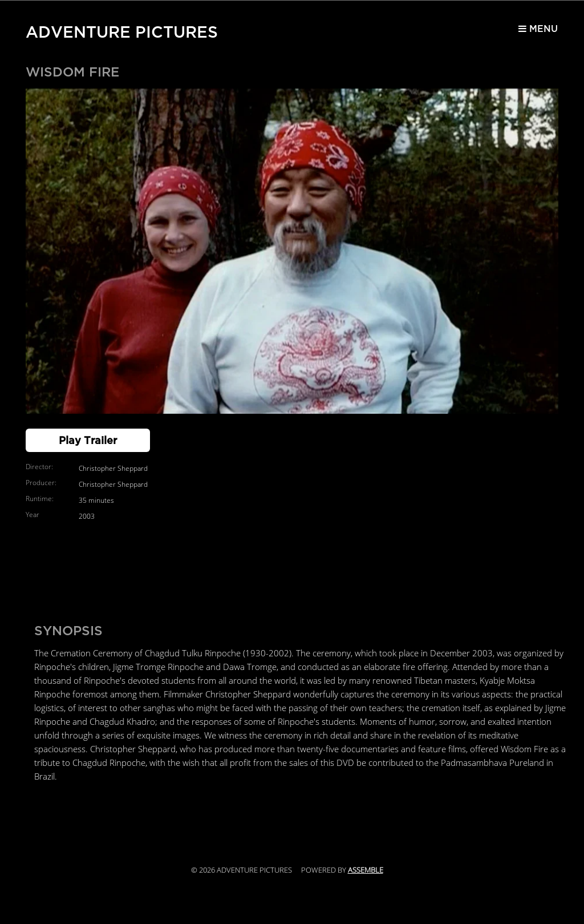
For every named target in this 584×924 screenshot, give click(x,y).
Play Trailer (88, 441)
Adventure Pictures (122, 29)
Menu (532, 32)
